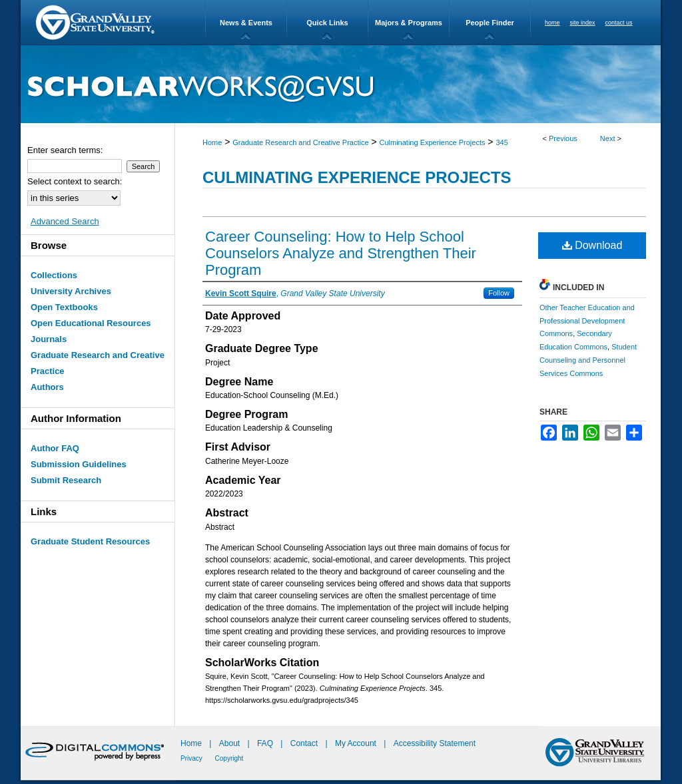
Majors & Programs (409, 23)
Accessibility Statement (435, 743)
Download (592, 245)
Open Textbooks (64, 307)
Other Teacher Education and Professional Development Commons (587, 321)
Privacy (192, 758)
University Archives (71, 291)
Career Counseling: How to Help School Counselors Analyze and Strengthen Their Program (341, 253)
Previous (563, 138)
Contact (304, 743)
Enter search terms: (65, 150)
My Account (357, 743)
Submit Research (66, 480)
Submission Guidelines (79, 464)
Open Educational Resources (91, 323)
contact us (619, 23)
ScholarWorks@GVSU (341, 84)
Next (608, 138)
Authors (47, 387)
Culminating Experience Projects (433, 142)
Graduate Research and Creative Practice (300, 142)
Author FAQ (55, 448)
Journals (49, 339)
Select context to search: (75, 181)
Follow (499, 293)
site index (583, 23)
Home (212, 142)
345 (502, 142)
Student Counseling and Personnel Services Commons (588, 360)
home (552, 23)
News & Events (246, 23)
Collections (54, 275)
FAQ (266, 743)
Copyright (229, 758)
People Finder (490, 23)
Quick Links (327, 23)
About (231, 743)
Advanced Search (65, 221)
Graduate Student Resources (90, 541)
